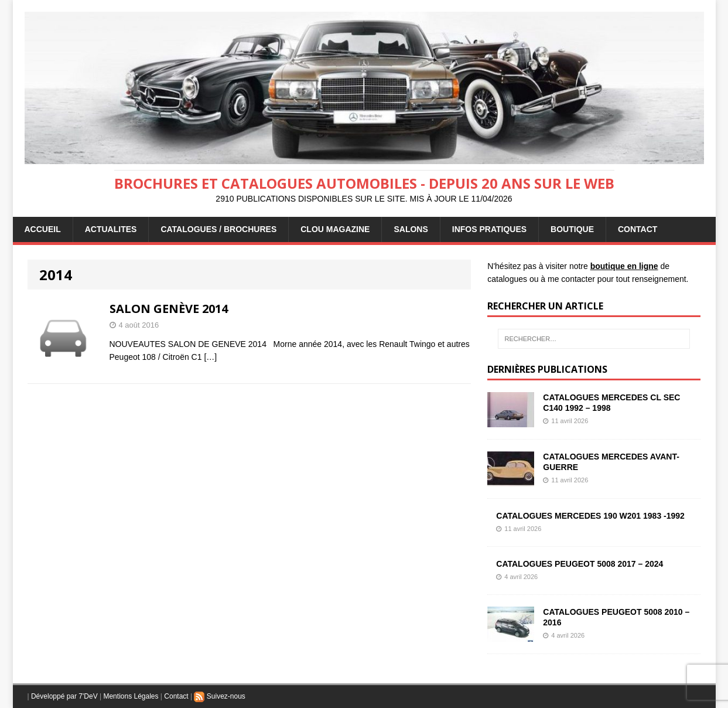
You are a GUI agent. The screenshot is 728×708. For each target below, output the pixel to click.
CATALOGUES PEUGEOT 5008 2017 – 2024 (580, 564)
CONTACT (638, 229)
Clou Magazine (335, 229)
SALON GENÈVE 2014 (169, 309)
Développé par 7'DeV (64, 696)
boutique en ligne (624, 266)
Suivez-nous (219, 696)
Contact (176, 696)
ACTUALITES (111, 229)
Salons (411, 229)
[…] (210, 357)
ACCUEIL (43, 229)
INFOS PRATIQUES (489, 229)
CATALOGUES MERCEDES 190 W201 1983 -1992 (590, 516)
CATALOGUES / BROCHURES (218, 229)
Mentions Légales (131, 696)
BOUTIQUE (572, 229)
